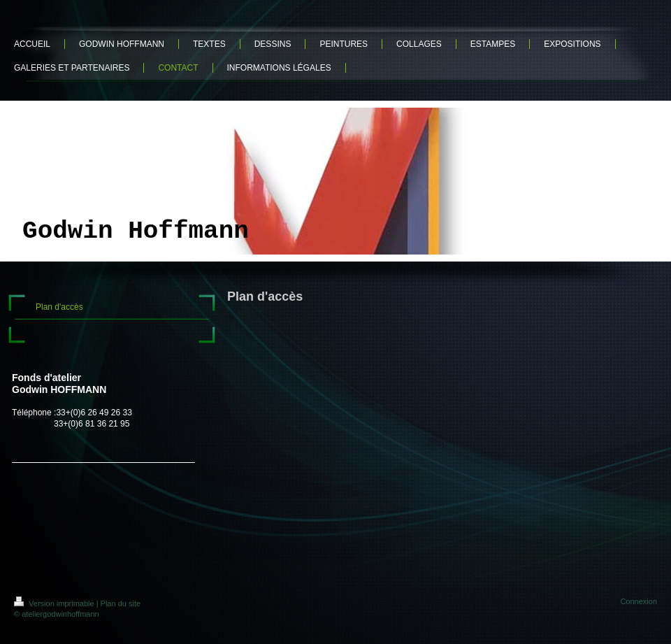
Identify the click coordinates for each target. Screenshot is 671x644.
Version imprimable (55, 603)
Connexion (638, 601)
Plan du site (121, 603)
